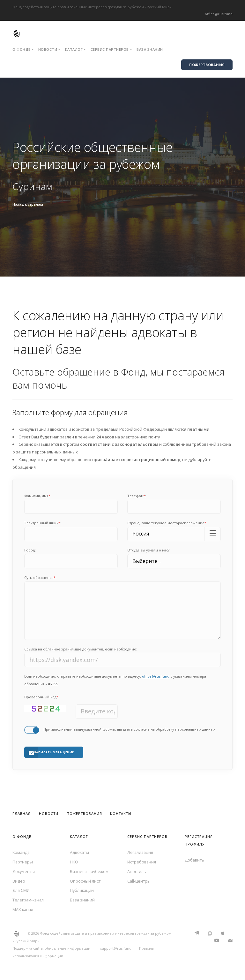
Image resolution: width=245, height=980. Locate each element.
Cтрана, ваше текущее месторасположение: (167, 523)
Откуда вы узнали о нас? (148, 550)
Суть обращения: (40, 577)
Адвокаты (79, 852)
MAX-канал (23, 909)
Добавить (194, 860)
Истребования (142, 862)
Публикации (82, 890)
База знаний (150, 49)
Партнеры (23, 862)
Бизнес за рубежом (89, 871)
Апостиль (137, 871)
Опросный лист (85, 881)
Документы (24, 871)
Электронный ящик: (43, 523)
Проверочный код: (42, 697)
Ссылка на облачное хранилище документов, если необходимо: (81, 649)
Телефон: (137, 496)
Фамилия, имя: (38, 496)
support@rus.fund (116, 948)
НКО (74, 862)
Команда (21, 852)
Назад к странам (28, 204)
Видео (19, 881)
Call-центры (139, 881)
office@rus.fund (219, 14)
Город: (30, 550)
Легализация (140, 852)
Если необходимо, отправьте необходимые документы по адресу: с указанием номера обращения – (115, 680)
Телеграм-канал (28, 900)
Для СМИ (21, 890)
